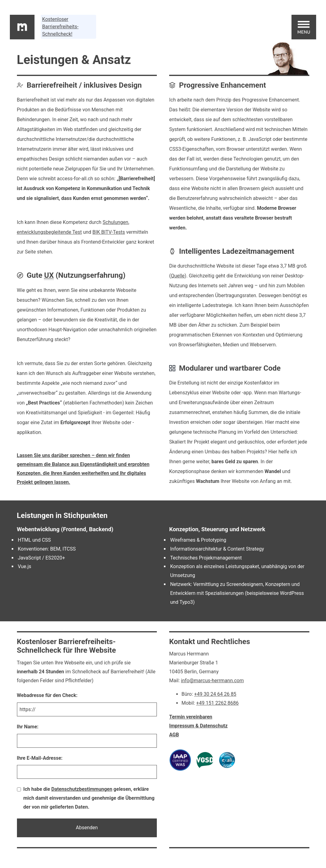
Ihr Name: (28, 727)
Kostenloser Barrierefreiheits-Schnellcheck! (60, 27)
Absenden (87, 828)
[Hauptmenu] (304, 27)
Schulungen (115, 222)
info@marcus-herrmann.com (212, 681)
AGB (174, 735)
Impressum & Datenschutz (198, 726)
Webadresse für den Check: (47, 695)
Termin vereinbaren (191, 717)
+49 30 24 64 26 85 (215, 694)
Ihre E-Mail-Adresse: (40, 758)
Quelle (178, 276)
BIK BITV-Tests (109, 232)
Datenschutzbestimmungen (82, 789)
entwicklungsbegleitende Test (49, 232)
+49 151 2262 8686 (218, 703)
